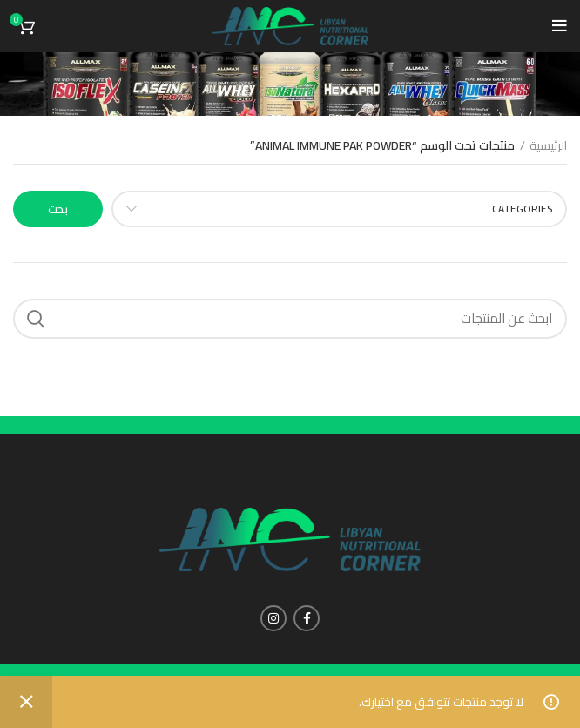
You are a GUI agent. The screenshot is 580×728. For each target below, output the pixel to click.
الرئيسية (548, 146)
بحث (58, 209)
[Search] (290, 319)
